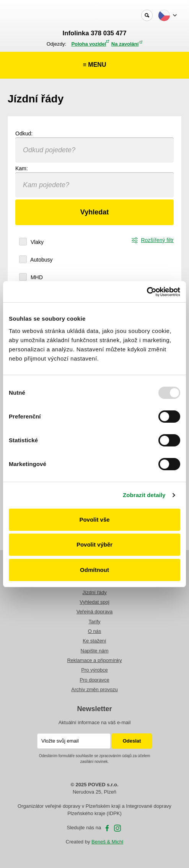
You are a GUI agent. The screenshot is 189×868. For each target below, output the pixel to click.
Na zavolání (125, 44)
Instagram (117, 828)
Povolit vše (94, 520)
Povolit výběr (94, 544)
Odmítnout (94, 570)
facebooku (107, 828)
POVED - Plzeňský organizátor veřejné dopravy (33, 16)
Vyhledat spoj (94, 602)
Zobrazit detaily (144, 495)
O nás (95, 631)
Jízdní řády (94, 592)
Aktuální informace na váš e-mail (95, 722)
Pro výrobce (94, 670)
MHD (36, 277)
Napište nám (95, 651)
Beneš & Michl (107, 842)
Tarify (94, 622)
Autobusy (41, 260)
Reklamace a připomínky (94, 660)
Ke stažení (94, 641)
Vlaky (36, 242)
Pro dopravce (94, 680)
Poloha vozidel (89, 44)
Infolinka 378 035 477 (95, 33)
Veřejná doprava (95, 612)
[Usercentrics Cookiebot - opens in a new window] (147, 292)
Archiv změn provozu (94, 689)
